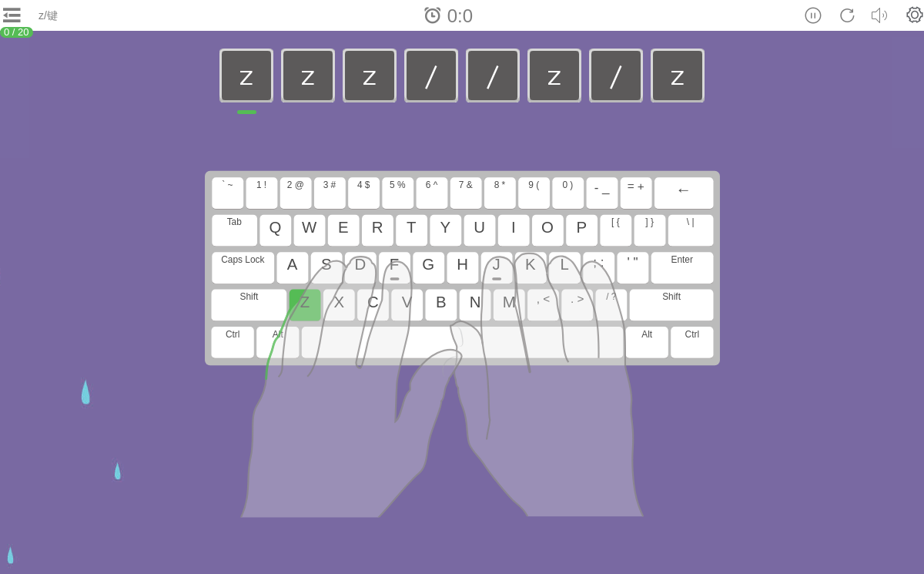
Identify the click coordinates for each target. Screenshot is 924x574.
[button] (915, 15)
